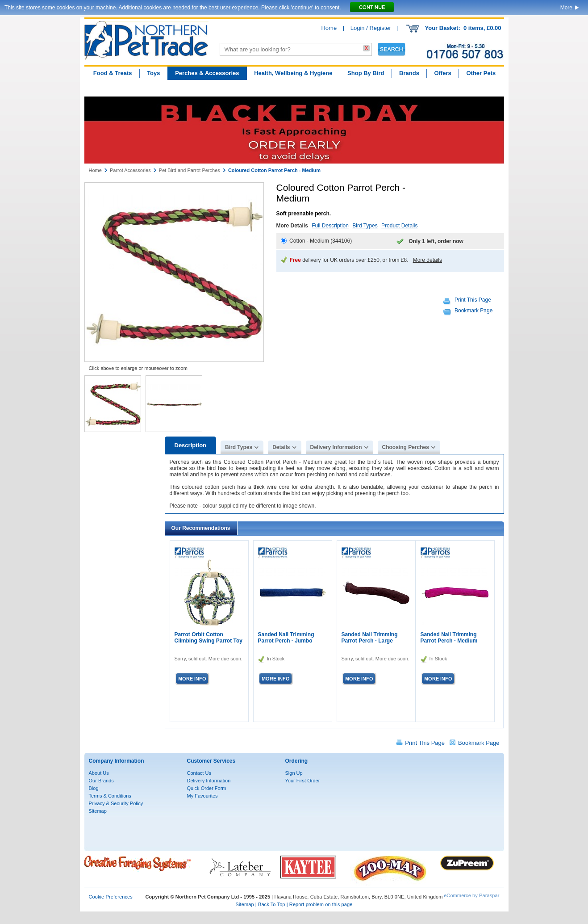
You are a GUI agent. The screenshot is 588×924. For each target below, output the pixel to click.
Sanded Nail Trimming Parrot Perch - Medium (449, 638)
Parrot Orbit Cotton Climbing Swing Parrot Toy (209, 638)
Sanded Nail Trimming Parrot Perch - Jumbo (286, 638)
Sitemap (98, 811)
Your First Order (303, 781)
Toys (153, 73)
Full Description (330, 226)
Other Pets (481, 73)
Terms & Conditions (110, 796)
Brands (409, 73)
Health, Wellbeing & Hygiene (293, 73)
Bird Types (365, 226)
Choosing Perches (406, 447)
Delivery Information (336, 447)
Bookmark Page (473, 311)
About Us (99, 773)
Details (281, 447)
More (566, 8)
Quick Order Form (207, 788)
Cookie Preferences (111, 897)
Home (329, 28)
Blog (94, 788)
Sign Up (294, 773)
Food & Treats (113, 73)
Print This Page (473, 300)
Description (191, 445)
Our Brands (101, 781)
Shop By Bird (366, 73)
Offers (443, 73)
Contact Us (199, 773)
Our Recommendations (201, 528)
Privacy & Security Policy (116, 803)
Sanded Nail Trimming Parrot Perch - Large (370, 638)
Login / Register (371, 28)
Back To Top (272, 904)
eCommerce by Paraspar (471, 895)
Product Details (399, 226)
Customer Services (211, 761)
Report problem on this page (321, 904)
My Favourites (202, 796)
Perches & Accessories (207, 73)
